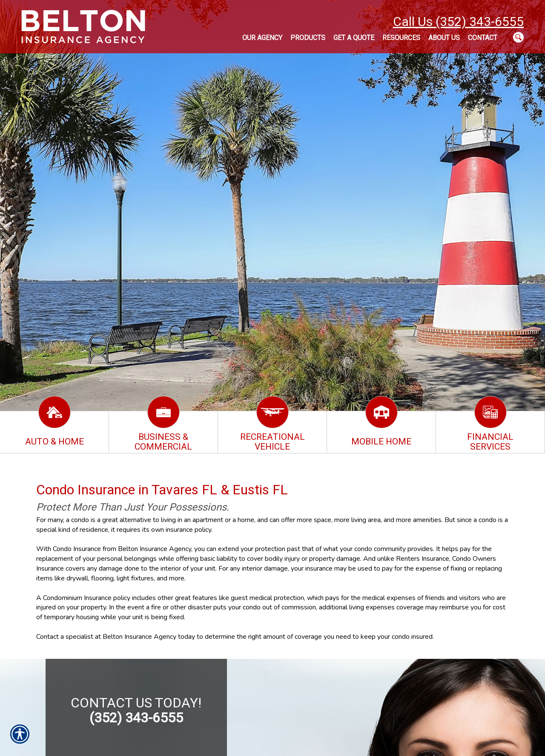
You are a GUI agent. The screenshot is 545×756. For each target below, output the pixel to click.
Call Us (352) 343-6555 (458, 22)
